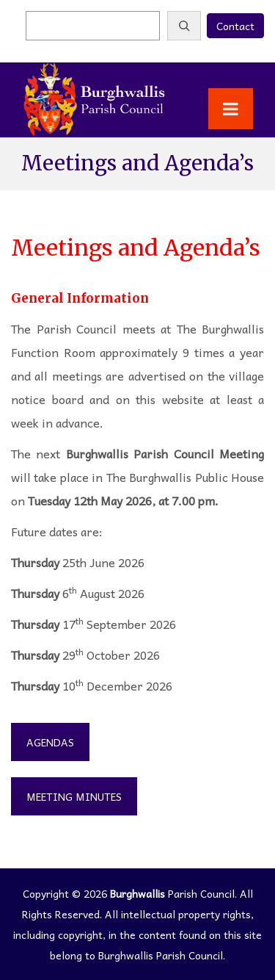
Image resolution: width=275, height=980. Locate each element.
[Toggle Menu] (231, 109)
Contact (235, 26)
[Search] (184, 26)
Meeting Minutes (74, 796)
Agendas (50, 742)
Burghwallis (137, 893)
